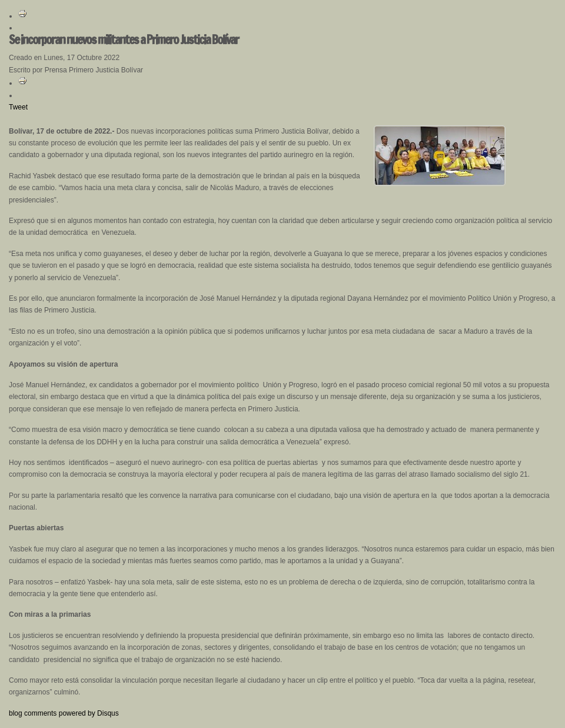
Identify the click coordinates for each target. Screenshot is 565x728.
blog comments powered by (64, 713)
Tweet (18, 107)
